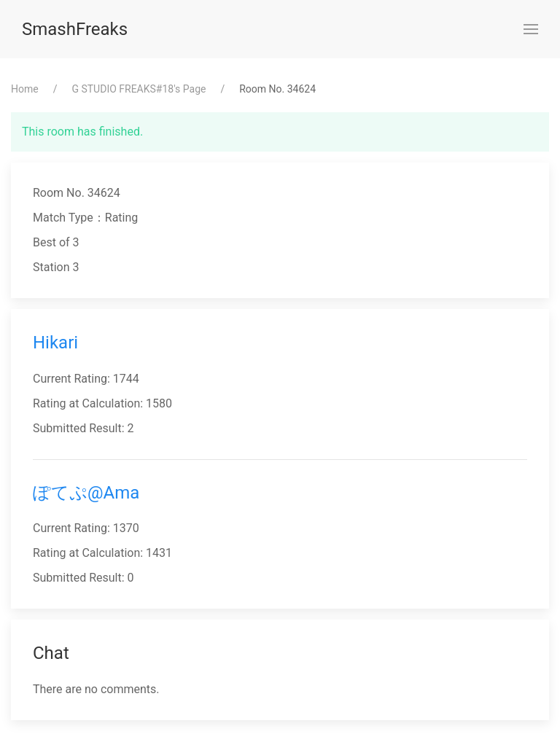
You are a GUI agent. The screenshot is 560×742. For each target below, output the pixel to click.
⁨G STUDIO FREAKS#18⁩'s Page (139, 89)
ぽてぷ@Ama (86, 493)
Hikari (55, 343)
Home (25, 89)
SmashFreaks (75, 29)
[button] (531, 29)
